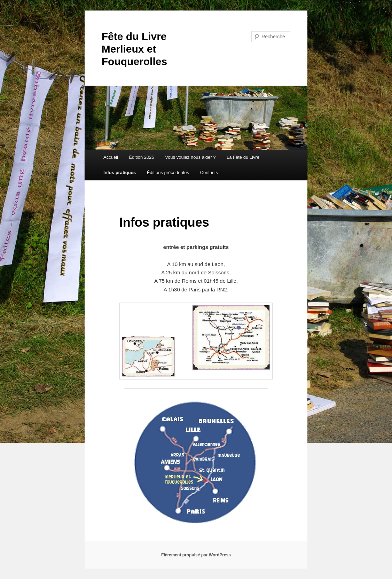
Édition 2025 (141, 157)
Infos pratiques (120, 173)
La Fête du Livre (243, 157)
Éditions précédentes (168, 173)
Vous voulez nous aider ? (190, 157)
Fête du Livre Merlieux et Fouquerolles (134, 49)
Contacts (209, 173)
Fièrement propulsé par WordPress (196, 555)
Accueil (111, 157)
